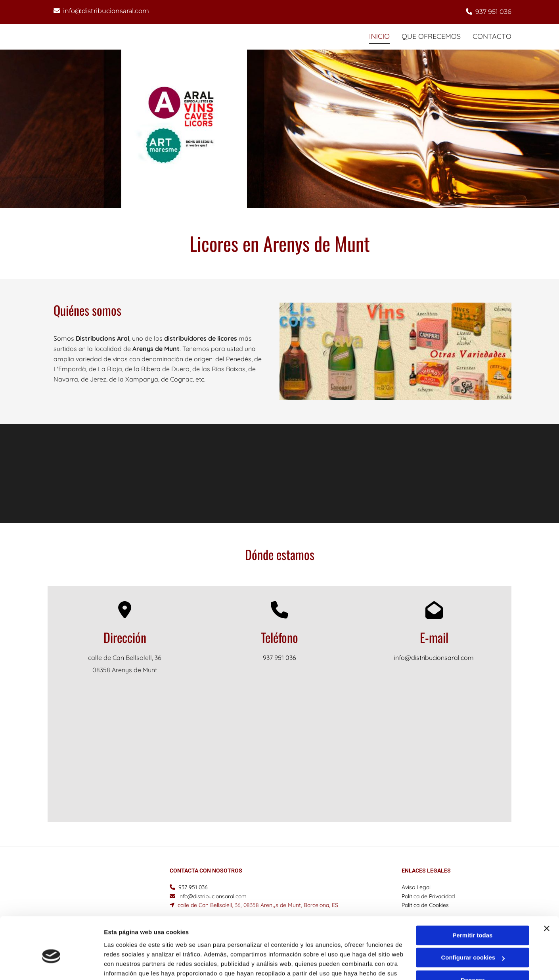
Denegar (473, 940)
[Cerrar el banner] (547, 888)
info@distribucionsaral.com (106, 11)
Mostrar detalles (127, 964)
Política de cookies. (162, 943)
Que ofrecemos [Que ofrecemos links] (431, 36)
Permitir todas (473, 895)
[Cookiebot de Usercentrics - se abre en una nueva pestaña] (51, 965)
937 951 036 (493, 12)
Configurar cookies (473, 917)
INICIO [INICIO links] (379, 36)
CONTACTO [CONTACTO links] (492, 36)
